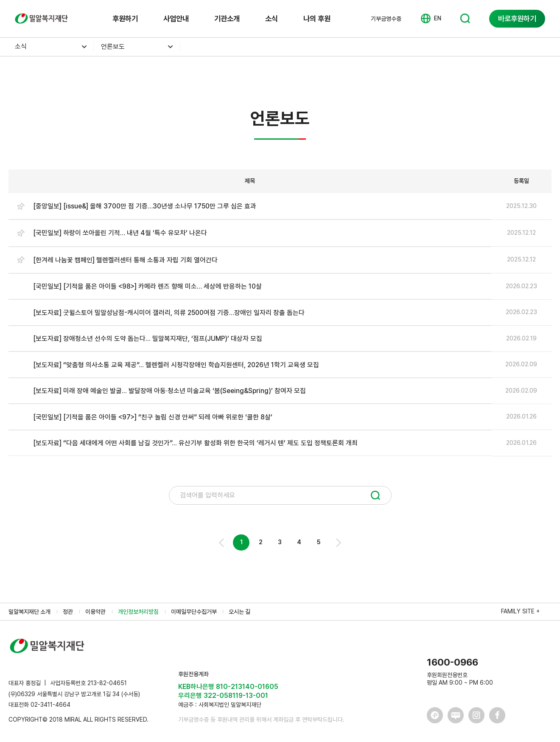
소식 (272, 18)
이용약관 (95, 612)
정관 (68, 612)
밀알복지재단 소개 (29, 612)
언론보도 (113, 46)
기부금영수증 (386, 19)
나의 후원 (317, 18)
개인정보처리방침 (138, 612)
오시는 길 (239, 612)
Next (338, 543)
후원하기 (125, 18)
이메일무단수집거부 (194, 612)
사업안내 (176, 18)
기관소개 (227, 18)
